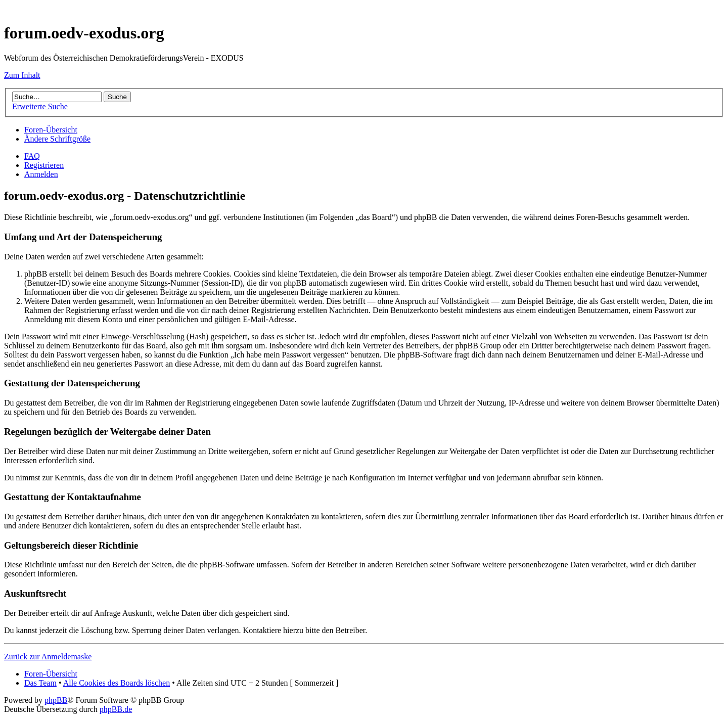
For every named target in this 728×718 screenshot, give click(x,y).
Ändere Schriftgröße (57, 139)
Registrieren (44, 165)
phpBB (56, 700)
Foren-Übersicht (51, 130)
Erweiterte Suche (40, 106)
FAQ (32, 156)
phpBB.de (116, 709)
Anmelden (41, 174)
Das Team (40, 683)
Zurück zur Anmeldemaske (48, 657)
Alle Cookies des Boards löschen (117, 683)
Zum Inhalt (22, 75)
